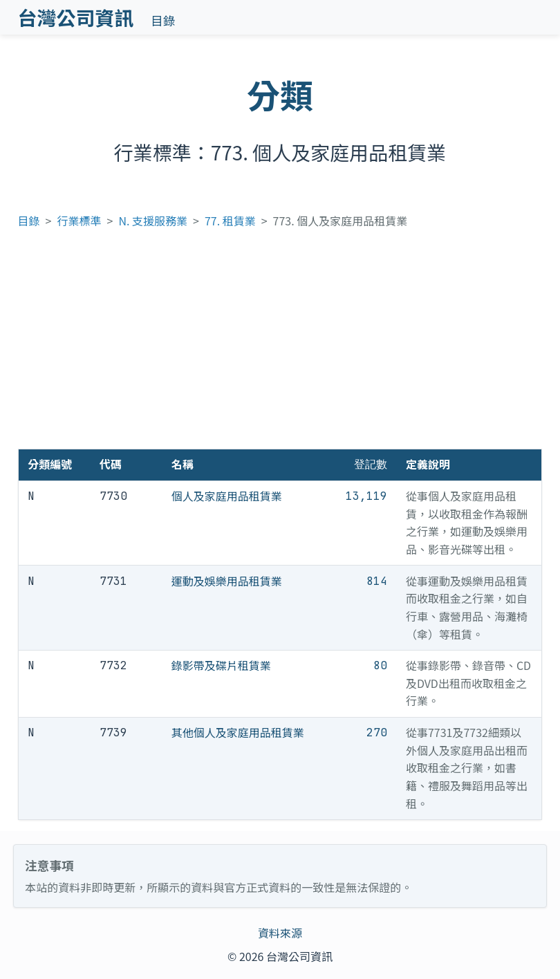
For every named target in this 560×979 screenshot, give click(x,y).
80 (380, 665)
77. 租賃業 (230, 221)
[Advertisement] (280, 345)
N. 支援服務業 (153, 221)
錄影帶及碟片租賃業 (221, 665)
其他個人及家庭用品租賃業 (238, 732)
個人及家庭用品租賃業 (227, 496)
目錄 (163, 20)
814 (377, 581)
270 (377, 733)
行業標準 (80, 221)
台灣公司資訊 (76, 17)
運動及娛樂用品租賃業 (227, 581)
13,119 (366, 496)
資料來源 (280, 933)
